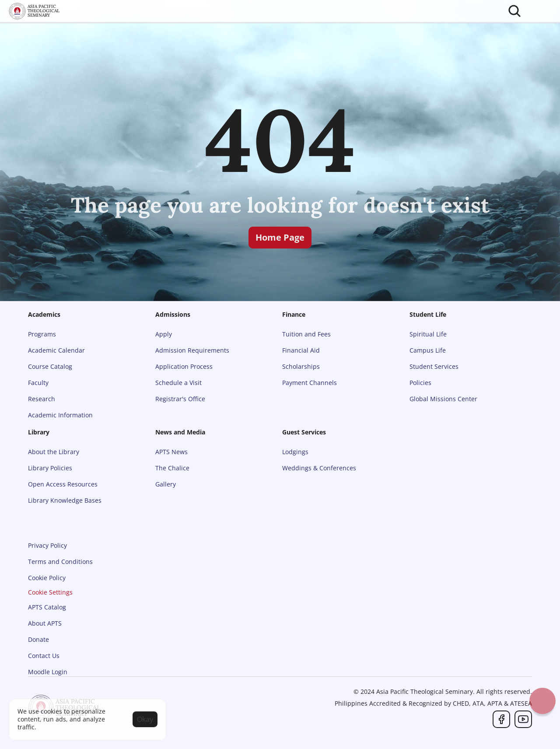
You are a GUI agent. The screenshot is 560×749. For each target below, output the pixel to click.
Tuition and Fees (306, 334)
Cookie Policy (47, 578)
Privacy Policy (47, 545)
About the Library (54, 452)
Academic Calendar (56, 350)
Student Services (434, 366)
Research (42, 399)
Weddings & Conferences (319, 468)
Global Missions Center (443, 399)
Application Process (184, 366)
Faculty (38, 383)
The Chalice (172, 468)
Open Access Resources (63, 484)
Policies (420, 383)
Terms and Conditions (60, 562)
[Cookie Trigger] (50, 592)
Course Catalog (50, 366)
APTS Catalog (47, 607)
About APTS (45, 623)
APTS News (171, 452)
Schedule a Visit (178, 383)
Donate (38, 639)
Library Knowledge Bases (65, 500)
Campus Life (428, 350)
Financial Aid (301, 350)
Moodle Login (48, 672)
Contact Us (44, 656)
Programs (42, 334)
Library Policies (50, 468)
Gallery (166, 484)
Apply (164, 334)
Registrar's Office (180, 399)
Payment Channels (310, 383)
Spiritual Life (428, 334)
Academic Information (60, 415)
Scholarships (301, 366)
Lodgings (295, 452)
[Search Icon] (514, 11)
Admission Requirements (192, 350)
